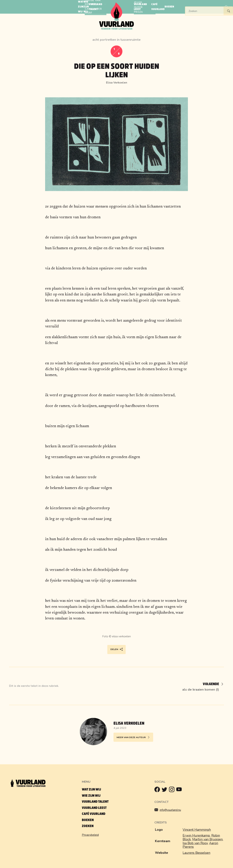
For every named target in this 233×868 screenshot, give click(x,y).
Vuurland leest (94, 808)
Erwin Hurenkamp (196, 835)
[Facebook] (158, 790)
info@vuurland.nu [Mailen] (170, 810)
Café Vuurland (94, 814)
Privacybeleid (90, 835)
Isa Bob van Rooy (195, 843)
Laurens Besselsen (196, 853)
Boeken (88, 820)
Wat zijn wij (91, 789)
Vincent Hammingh (197, 830)
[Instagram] (173, 790)
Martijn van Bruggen (207, 839)
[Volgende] (211, 684)
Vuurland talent (95, 802)
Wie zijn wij (91, 796)
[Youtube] (180, 790)
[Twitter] (165, 790)
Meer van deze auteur (133, 737)
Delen (117, 649)
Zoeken (88, 826)
